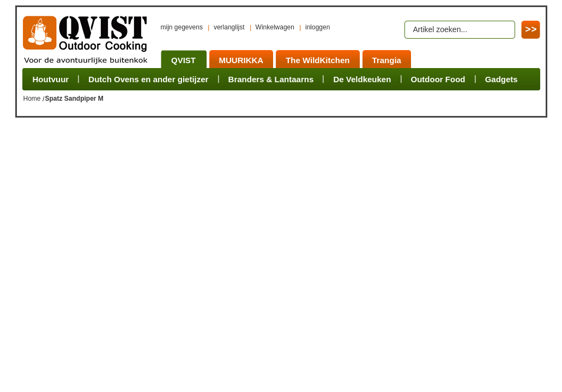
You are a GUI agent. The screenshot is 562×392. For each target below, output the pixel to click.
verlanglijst (229, 27)
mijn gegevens (182, 27)
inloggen (318, 27)
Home (32, 99)
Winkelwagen (275, 27)
